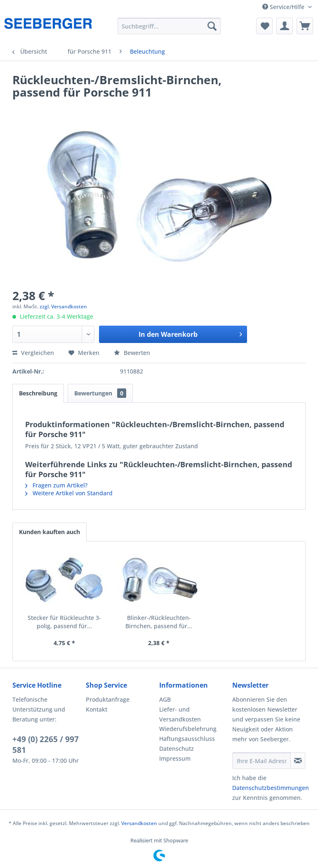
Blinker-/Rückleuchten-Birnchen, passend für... (159, 622)
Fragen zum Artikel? (56, 485)
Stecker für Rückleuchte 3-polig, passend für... (64, 622)
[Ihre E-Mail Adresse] (261, 761)
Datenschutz (177, 749)
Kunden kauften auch (49, 532)
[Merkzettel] (264, 26)
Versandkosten (139, 823)
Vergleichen (33, 353)
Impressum (175, 758)
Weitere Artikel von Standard (69, 493)
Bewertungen (100, 393)
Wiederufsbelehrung (188, 729)
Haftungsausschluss (187, 739)
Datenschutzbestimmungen (271, 788)
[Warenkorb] (305, 26)
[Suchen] (212, 26)
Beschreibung (38, 393)
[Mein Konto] (285, 26)
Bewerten (132, 353)
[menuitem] (169, 26)
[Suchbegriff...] (169, 26)
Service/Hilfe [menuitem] (284, 7)
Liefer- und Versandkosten (180, 714)
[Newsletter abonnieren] (298, 761)
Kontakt (97, 709)
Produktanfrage (108, 699)
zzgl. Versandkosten (63, 306)
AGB (165, 699)
